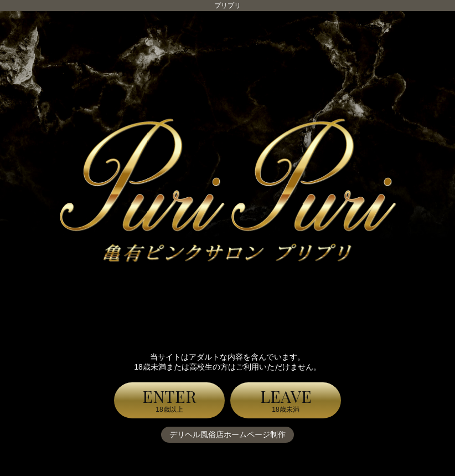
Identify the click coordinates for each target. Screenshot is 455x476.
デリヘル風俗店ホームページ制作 (228, 434)
